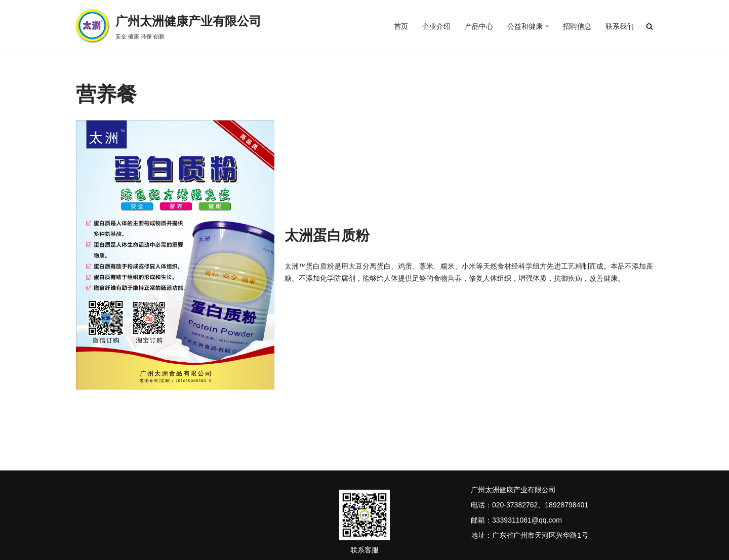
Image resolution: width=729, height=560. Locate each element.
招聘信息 (577, 26)
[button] (547, 27)
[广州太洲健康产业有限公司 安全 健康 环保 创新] (169, 26)
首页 (401, 26)
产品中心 (479, 26)
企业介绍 (436, 26)
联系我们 (620, 26)
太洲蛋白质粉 (327, 235)
